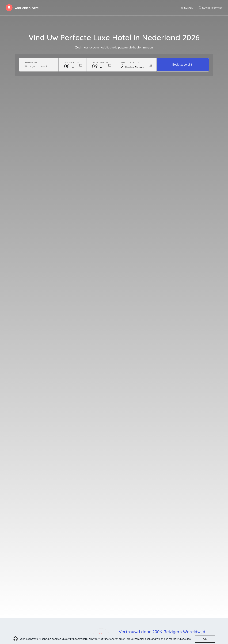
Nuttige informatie (211, 8)
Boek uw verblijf (182, 65)
